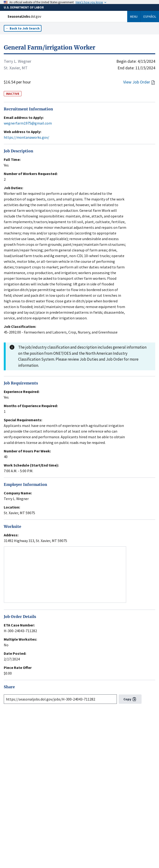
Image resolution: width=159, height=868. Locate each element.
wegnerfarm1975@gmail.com (28, 123)
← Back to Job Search (23, 28)
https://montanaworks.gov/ (26, 137)
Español (150, 17)
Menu (134, 17)
